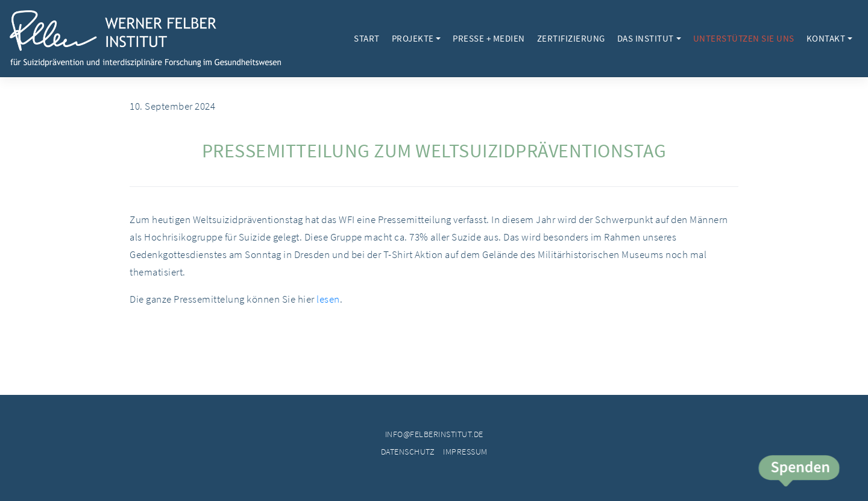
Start (367, 38)
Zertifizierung (571, 38)
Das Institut (646, 38)
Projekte (413, 38)
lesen (328, 299)
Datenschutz (408, 452)
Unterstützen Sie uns (744, 38)
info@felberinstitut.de (434, 434)
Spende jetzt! (799, 472)
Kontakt (826, 38)
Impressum (465, 452)
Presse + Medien (489, 38)
